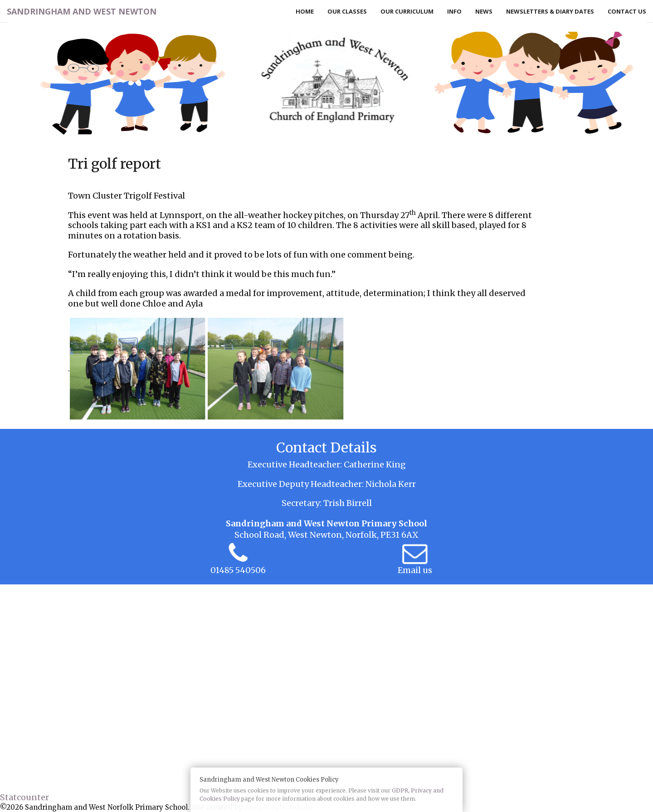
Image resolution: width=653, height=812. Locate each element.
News (484, 11)
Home (305, 11)
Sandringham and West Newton (82, 11)
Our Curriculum (407, 11)
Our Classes (347, 11)
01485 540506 (238, 570)
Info (454, 11)
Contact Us (627, 11)
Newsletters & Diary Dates (550, 11)
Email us (415, 570)
